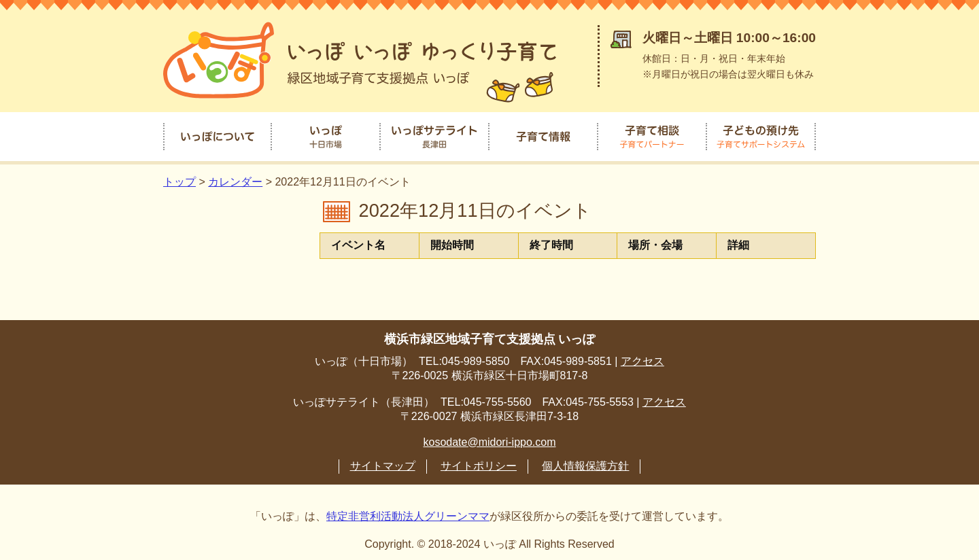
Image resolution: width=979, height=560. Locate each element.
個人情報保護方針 (585, 461)
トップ (179, 178)
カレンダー (235, 178)
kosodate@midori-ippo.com (490, 437)
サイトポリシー (479, 461)
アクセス (642, 356)
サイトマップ (383, 461)
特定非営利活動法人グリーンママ (408, 511)
